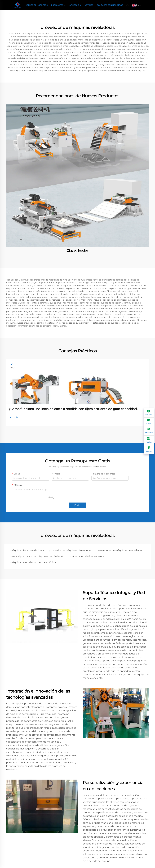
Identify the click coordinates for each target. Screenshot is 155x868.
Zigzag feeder (77, 250)
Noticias (89, 5)
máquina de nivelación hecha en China (33, 562)
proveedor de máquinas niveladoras (70, 550)
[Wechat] (149, 440)
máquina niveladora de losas (27, 550)
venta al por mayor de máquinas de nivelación (37, 556)
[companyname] (17, 5)
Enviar (78, 505)
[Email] (149, 422)
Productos (59, 5)
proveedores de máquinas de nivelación (120, 550)
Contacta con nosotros (110, 5)
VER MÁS (14, 418)
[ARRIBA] (149, 450)
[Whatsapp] (149, 431)
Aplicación (75, 5)
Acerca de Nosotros (37, 5)
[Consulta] (149, 413)
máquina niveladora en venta (87, 556)
